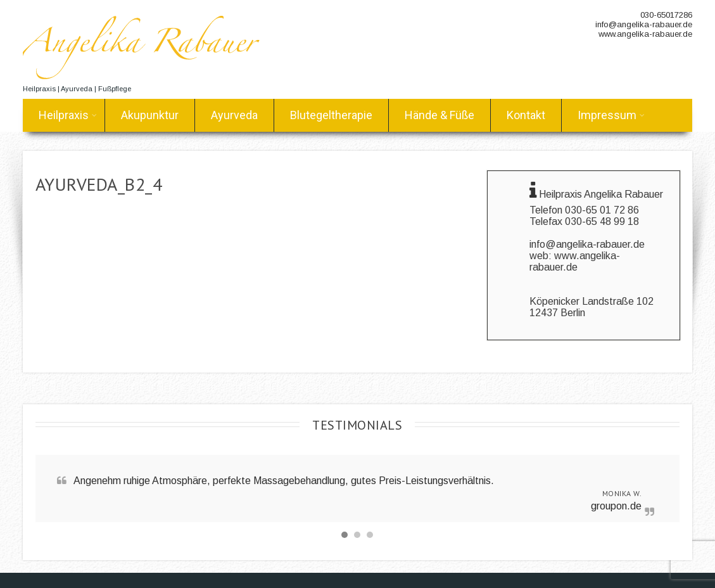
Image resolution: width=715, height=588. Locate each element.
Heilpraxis (68, 115)
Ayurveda (234, 115)
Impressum (611, 115)
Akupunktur (150, 115)
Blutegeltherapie (331, 115)
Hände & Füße (440, 115)
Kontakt (526, 115)
